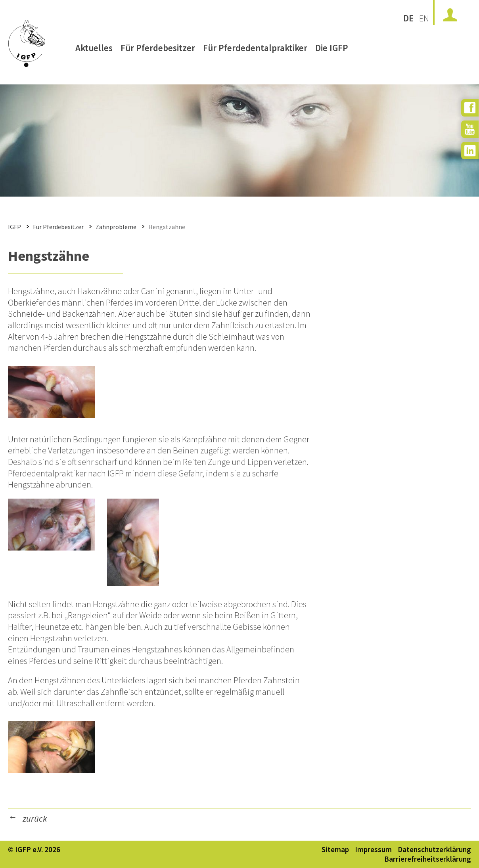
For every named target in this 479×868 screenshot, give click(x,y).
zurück (35, 818)
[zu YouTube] (470, 129)
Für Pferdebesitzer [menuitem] (158, 51)
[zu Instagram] (470, 151)
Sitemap (335, 849)
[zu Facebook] (470, 108)
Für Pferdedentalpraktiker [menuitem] (255, 51)
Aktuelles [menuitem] (94, 51)
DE (408, 18)
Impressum (373, 849)
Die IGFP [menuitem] (332, 51)
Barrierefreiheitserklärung (428, 859)
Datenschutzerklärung (434, 849)
